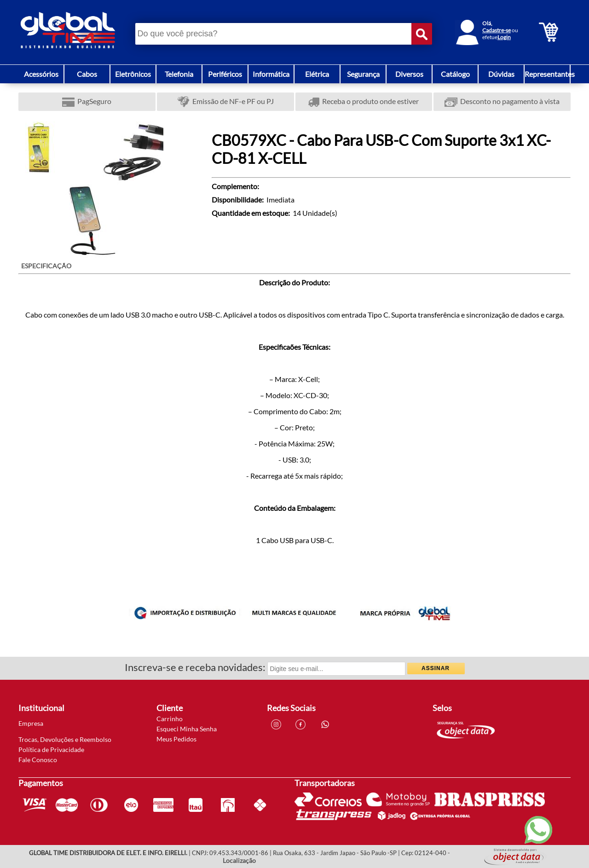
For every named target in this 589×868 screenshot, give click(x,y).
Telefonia (179, 74)
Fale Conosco (38, 760)
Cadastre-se (497, 30)
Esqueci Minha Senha (187, 729)
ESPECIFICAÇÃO (46, 266)
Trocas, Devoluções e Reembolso (65, 739)
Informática (271, 74)
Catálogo (455, 74)
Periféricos (225, 74)
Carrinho (170, 719)
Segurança (363, 74)
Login (504, 37)
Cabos (87, 74)
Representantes (550, 74)
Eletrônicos (133, 74)
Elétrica (317, 74)
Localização (239, 860)
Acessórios (41, 74)
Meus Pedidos (176, 739)
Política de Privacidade (51, 749)
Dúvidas (501, 74)
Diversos (409, 74)
